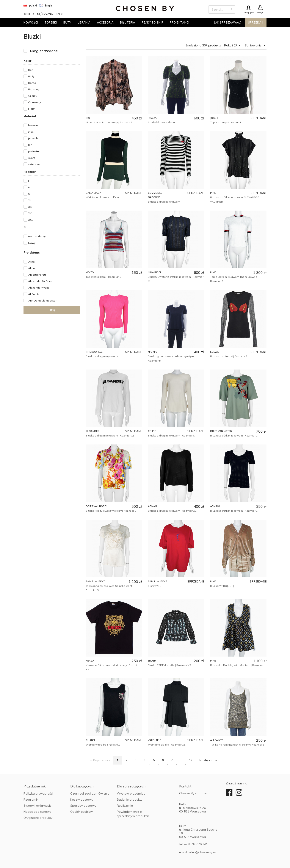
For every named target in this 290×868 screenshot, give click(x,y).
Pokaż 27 (232, 45)
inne (31, 132)
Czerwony (34, 102)
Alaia (32, 268)
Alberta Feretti (37, 275)
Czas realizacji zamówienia (90, 793)
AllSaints (34, 294)
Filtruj (52, 310)
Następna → (208, 760)
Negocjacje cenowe (37, 812)
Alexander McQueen (41, 281)
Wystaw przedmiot (131, 793)
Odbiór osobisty (82, 812)
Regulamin (31, 800)
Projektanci (179, 22)
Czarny (33, 96)
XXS (31, 220)
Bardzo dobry (37, 236)
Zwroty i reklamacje (38, 806)
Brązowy (34, 89)
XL (30, 200)
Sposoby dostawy (83, 806)
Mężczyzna (45, 14)
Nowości (31, 22)
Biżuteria (128, 22)
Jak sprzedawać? (228, 22)
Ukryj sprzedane (44, 51)
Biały (31, 76)
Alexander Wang (39, 288)
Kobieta (29, 14)
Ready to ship (152, 22)
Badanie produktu (130, 800)
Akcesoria (105, 22)
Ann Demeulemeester (42, 301)
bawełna (34, 125)
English (47, 5)
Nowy (32, 243)
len (30, 145)
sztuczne (34, 164)
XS (30, 207)
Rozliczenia (125, 806)
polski (30, 5)
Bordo (32, 83)
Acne (31, 262)
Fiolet (32, 109)
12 (191, 760)
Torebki (51, 22)
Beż (31, 70)
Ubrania (84, 22)
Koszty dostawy (82, 800)
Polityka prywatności (38, 793)
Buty (67, 22)
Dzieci (60, 14)
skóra (32, 158)
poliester (34, 151)
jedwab (33, 138)
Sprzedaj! (256, 22)
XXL (31, 213)
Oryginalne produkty (38, 818)
